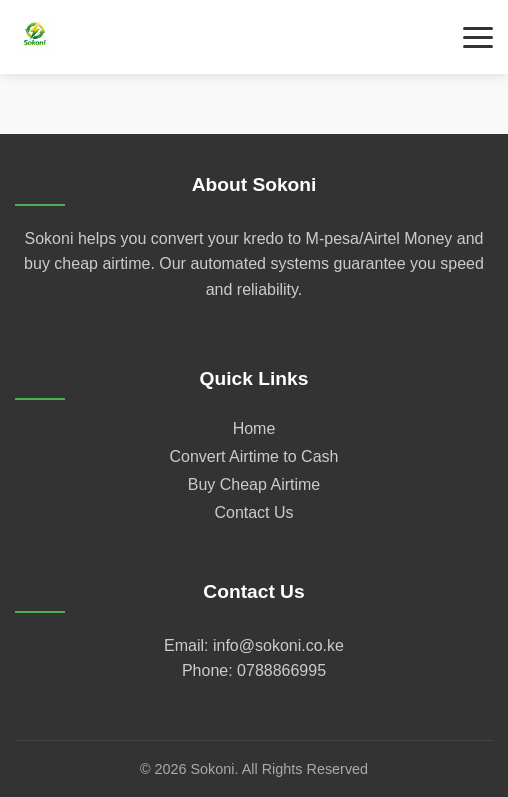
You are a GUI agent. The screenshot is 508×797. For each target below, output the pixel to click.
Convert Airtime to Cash (254, 456)
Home (254, 428)
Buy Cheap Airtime (254, 484)
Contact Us (253, 512)
